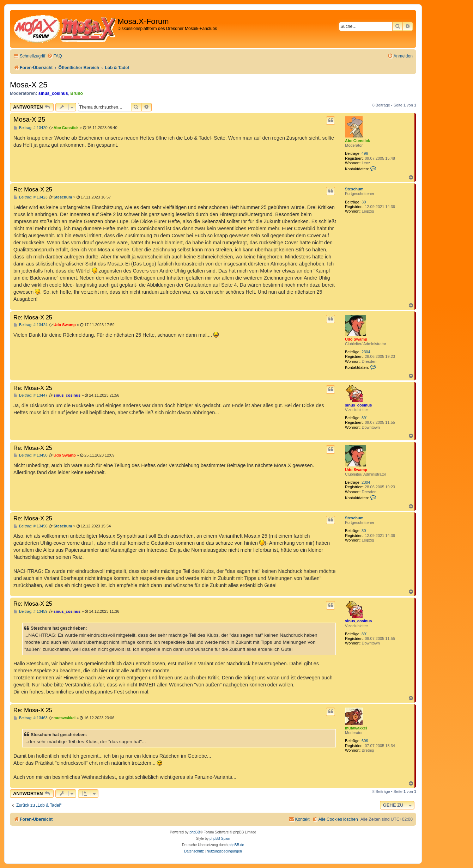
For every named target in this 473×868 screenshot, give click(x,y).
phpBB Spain (220, 839)
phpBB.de (236, 845)
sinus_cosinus (53, 93)
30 (364, 202)
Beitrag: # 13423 (31, 197)
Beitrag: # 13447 (31, 395)
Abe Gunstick (357, 141)
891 (365, 418)
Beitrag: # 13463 (31, 718)
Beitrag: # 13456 (31, 526)
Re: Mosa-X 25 (33, 189)
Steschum (354, 189)
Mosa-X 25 (29, 85)
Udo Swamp (356, 339)
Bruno (77, 93)
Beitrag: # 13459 (31, 612)
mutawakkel (356, 728)
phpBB (195, 832)
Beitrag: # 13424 (31, 325)
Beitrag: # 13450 (31, 455)
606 (365, 741)
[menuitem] (54, 56)
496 (365, 153)
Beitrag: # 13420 (31, 128)
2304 (366, 352)
